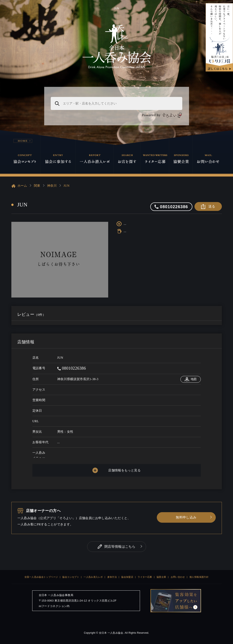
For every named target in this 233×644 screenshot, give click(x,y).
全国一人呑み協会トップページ (41, 577)
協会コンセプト (71, 577)
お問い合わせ (178, 577)
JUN (67, 186)
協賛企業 (161, 577)
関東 (37, 186)
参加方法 (112, 577)
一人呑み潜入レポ (93, 577)
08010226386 (72, 368)
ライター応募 (145, 577)
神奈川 (52, 186)
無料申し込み (186, 517)
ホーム (19, 186)
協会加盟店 (127, 577)
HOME (23, 141)
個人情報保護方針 (199, 577)
